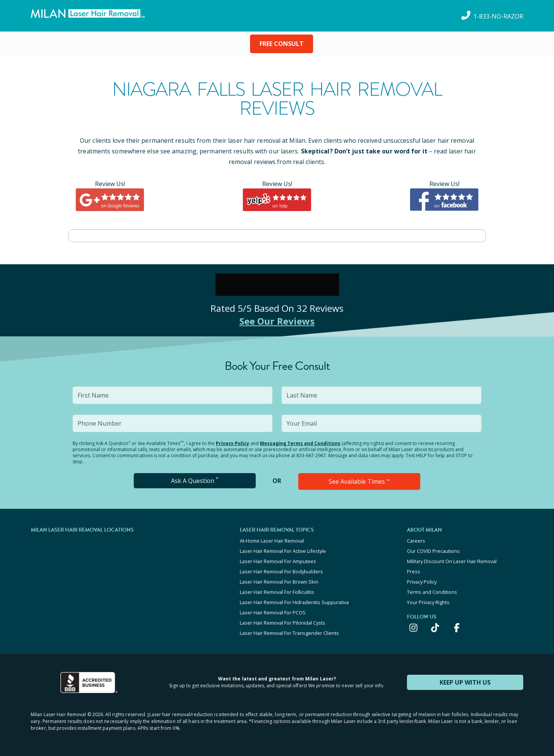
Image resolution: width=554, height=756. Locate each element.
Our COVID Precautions (433, 551)
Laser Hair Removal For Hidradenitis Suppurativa (294, 602)
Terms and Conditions (432, 592)
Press (414, 571)
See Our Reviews (277, 321)
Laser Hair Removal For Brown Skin (279, 582)
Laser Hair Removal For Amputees (278, 561)
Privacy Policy (233, 443)
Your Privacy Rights (428, 602)
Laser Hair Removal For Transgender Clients (289, 633)
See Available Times (359, 481)
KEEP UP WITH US (465, 682)
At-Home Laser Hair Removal (272, 541)
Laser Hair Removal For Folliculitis (277, 592)
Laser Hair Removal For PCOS (273, 612)
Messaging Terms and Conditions (300, 443)
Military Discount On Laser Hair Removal (452, 561)
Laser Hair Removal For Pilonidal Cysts (283, 623)
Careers (416, 541)
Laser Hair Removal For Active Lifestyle (283, 551)
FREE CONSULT (282, 44)
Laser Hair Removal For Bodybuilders (281, 571)
